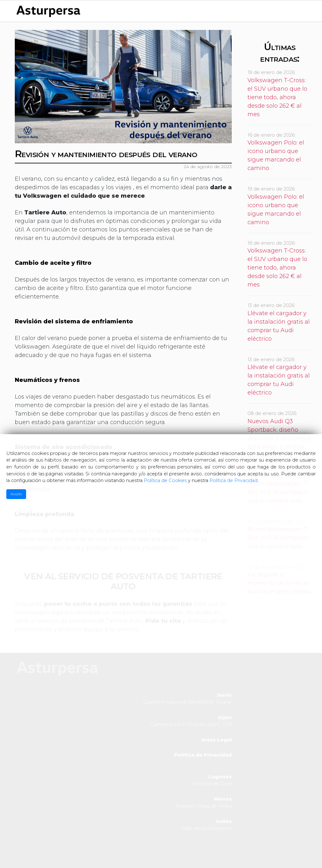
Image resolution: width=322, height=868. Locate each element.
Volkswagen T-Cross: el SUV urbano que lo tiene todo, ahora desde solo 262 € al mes (277, 97)
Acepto (16, 494)
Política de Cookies (165, 480)
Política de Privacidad (233, 480)
